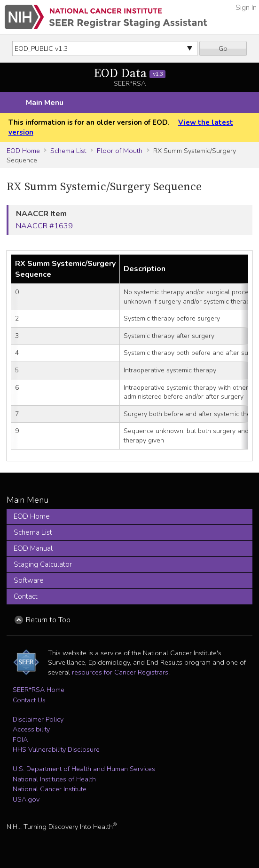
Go (223, 48)
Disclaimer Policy (38, 719)
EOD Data (129, 74)
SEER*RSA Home (39, 690)
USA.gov (26, 799)
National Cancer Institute (50, 789)
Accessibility (31, 729)
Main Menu (45, 103)
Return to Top (48, 620)
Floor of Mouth (120, 151)
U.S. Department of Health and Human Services (84, 769)
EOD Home (23, 151)
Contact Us (29, 700)
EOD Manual (33, 548)
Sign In (246, 8)
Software (29, 580)
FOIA (20, 739)
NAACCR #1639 (44, 226)
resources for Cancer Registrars (120, 672)
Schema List (68, 151)
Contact (26, 596)
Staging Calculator (43, 564)
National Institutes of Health (54, 779)
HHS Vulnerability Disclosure (56, 749)
